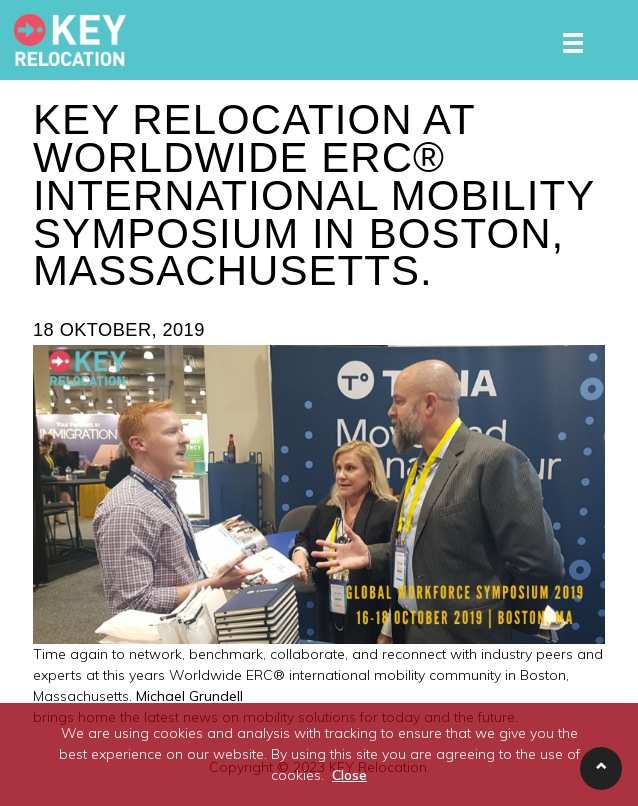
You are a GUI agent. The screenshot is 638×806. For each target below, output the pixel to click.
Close (349, 775)
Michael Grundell (189, 696)
